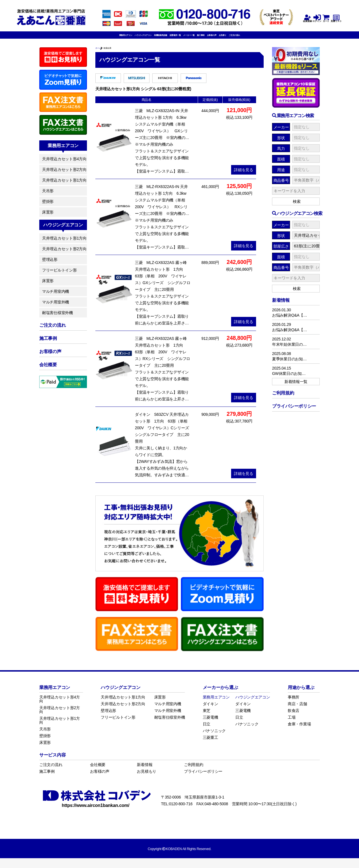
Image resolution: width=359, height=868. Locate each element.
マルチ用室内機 (56, 298)
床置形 (48, 218)
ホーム (101, 55)
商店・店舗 (297, 714)
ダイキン (210, 714)
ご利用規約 (194, 774)
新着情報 (145, 774)
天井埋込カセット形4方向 (64, 165)
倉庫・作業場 (299, 734)
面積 (281, 165)
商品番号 (281, 187)
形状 (281, 144)
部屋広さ (281, 252)
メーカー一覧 (199, 38)
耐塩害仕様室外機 (57, 319)
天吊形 (48, 197)
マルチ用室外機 (56, 308)
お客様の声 (244, 38)
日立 (207, 734)
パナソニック (214, 741)
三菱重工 (210, 747)
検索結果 (119, 55)
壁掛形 (48, 208)
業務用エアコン (71, 38)
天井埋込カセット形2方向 (64, 176)
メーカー (281, 133)
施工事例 (223, 38)
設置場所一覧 (171, 38)
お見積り (266, 38)
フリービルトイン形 (59, 276)
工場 (292, 727)
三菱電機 (210, 727)
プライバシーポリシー (203, 781)
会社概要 (98, 774)
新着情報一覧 (296, 388)
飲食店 (294, 720)
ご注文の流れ (290, 38)
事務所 (294, 707)
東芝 (207, 720)
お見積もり (147, 781)
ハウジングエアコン (106, 38)
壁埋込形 (50, 266)
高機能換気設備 (142, 38)
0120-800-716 (181, 814)
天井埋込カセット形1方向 (64, 186)
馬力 (281, 155)
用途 (281, 176)
